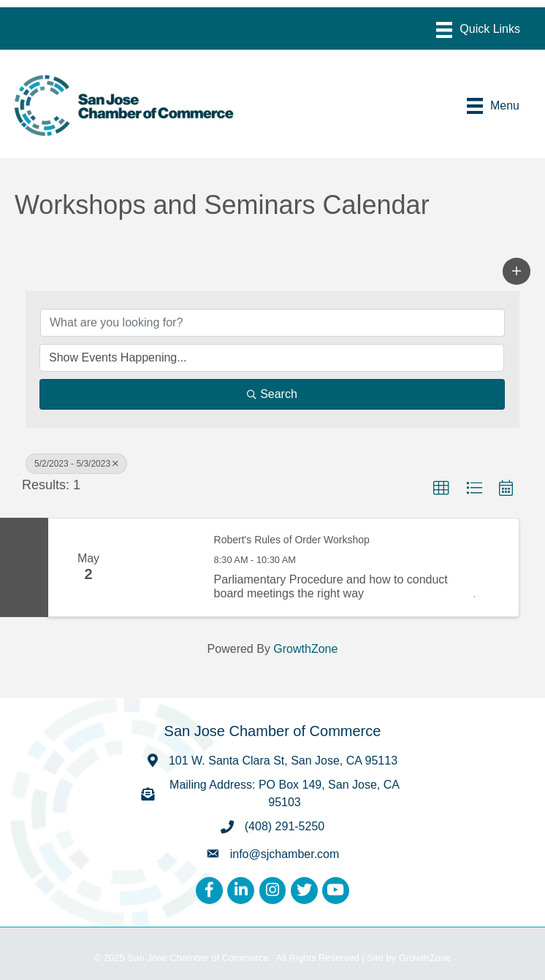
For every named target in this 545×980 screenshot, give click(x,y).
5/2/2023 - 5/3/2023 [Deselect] (76, 464)
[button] (517, 271)
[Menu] (478, 30)
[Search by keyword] (272, 323)
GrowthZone (305, 649)
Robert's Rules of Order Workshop (292, 540)
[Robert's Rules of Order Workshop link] (164, 567)
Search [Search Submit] (272, 394)
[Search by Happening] (272, 358)
